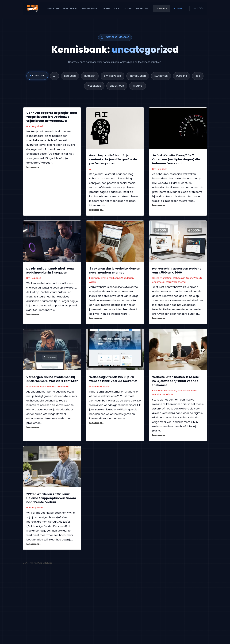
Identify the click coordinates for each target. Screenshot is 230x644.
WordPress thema (176, 282)
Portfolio (70, 8)
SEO (198, 76)
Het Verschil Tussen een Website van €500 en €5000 (177, 271)
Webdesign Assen (182, 278)
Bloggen (90, 76)
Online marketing (110, 278)
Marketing (161, 76)
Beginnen (70, 76)
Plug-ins (182, 76)
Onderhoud (117, 86)
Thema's (137, 86)
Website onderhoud (58, 387)
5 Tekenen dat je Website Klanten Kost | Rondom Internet (115, 271)
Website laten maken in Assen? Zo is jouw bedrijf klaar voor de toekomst (176, 381)
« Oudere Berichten (38, 564)
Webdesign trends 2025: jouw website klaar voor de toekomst (113, 379)
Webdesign (94, 86)
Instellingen (138, 76)
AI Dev (128, 8)
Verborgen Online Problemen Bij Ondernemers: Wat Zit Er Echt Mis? (52, 379)
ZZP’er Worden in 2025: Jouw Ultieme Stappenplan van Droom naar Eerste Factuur (51, 498)
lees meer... (34, 168)
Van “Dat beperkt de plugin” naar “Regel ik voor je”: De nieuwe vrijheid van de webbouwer (52, 117)
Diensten (53, 8)
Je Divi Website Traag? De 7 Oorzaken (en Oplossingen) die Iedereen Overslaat (176, 160)
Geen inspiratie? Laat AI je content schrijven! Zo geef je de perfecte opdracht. (113, 160)
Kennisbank (89, 8)
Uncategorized (34, 127)
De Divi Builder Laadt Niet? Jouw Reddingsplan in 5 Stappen (50, 271)
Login (178, 8)
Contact (161, 8)
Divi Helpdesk (112, 76)
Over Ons (142, 8)
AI (54, 76)
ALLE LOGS (37, 76)
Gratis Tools (111, 8)
